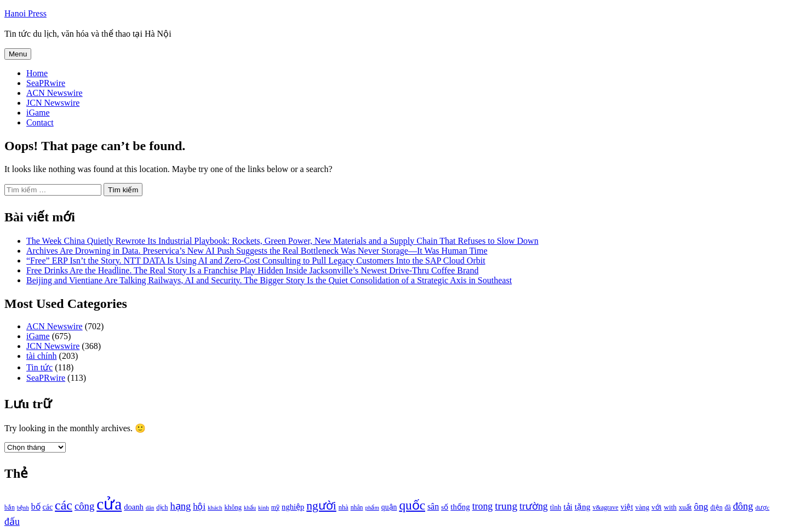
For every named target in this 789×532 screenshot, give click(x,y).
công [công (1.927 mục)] (84, 506)
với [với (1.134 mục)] (656, 507)
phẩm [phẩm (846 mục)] (372, 507)
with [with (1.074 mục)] (670, 507)
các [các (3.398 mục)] (64, 505)
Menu (18, 54)
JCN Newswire (53, 103)
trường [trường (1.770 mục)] (534, 506)
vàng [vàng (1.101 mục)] (642, 507)
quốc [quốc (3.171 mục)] (412, 505)
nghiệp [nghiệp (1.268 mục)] (293, 507)
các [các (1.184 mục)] (48, 507)
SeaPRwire (46, 83)
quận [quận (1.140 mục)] (389, 507)
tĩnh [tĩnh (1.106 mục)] (556, 507)
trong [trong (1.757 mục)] (483, 506)
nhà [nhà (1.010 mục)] (344, 507)
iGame (38, 113)
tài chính (42, 356)
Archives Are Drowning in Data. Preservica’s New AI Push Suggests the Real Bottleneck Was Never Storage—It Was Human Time (257, 251)
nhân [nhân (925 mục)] (357, 508)
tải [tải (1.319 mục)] (568, 507)
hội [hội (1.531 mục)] (199, 507)
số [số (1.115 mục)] (445, 507)
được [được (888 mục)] (763, 507)
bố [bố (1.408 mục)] (36, 507)
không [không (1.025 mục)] (233, 507)
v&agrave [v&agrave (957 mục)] (605, 507)
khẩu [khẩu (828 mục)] (250, 508)
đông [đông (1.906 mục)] (743, 506)
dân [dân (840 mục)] (150, 508)
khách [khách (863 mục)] (215, 507)
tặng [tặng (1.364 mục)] (583, 507)
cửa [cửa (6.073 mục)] (109, 504)
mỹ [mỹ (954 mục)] (275, 507)
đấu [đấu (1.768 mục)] (12, 522)
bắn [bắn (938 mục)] (10, 508)
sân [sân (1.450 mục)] (433, 507)
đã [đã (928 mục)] (728, 508)
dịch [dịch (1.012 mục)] (162, 507)
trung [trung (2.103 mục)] (506, 506)
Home (37, 73)
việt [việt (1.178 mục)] (627, 507)
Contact (40, 122)
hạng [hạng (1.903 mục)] (180, 506)
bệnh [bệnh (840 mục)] (23, 508)
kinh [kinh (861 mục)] (264, 507)
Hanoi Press (25, 13)
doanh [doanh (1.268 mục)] (134, 507)
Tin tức (39, 367)
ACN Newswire (55, 93)
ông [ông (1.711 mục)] (701, 507)
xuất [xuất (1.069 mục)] (685, 507)
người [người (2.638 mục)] (321, 506)
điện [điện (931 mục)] (717, 508)
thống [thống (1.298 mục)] (460, 507)
